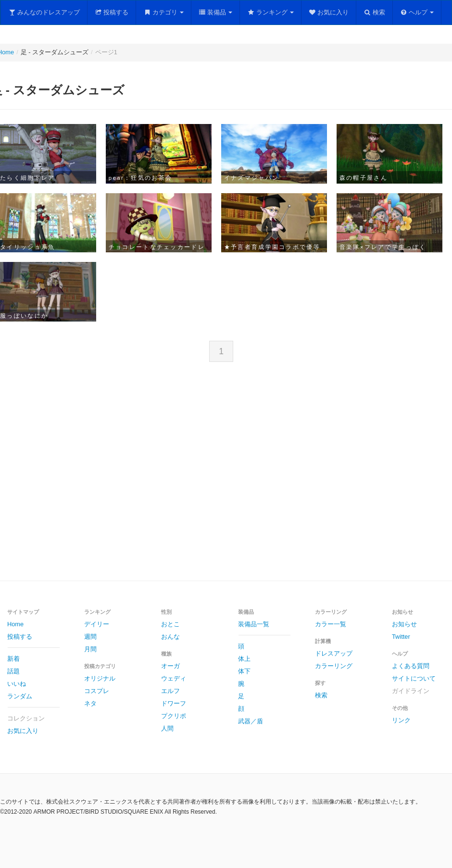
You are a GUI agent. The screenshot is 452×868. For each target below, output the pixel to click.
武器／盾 (251, 721)
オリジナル (100, 678)
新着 (13, 659)
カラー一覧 (331, 624)
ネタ (90, 703)
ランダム (20, 696)
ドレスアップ (334, 653)
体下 (244, 671)
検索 (374, 12)
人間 (167, 728)
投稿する (112, 12)
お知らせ (404, 624)
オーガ (170, 666)
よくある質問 (411, 666)
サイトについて (414, 678)
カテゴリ (163, 12)
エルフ (170, 691)
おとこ (170, 624)
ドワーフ (174, 703)
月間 (90, 649)
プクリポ (174, 716)
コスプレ (97, 691)
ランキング (270, 12)
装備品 (216, 12)
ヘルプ (417, 12)
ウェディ (174, 678)
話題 (13, 671)
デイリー (97, 624)
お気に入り (329, 12)
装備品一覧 (254, 624)
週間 (90, 637)
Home (15, 624)
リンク (401, 720)
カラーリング (334, 666)
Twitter (401, 637)
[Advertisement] (170, 479)
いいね (17, 684)
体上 (244, 659)
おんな (170, 637)
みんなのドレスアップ (44, 12)
